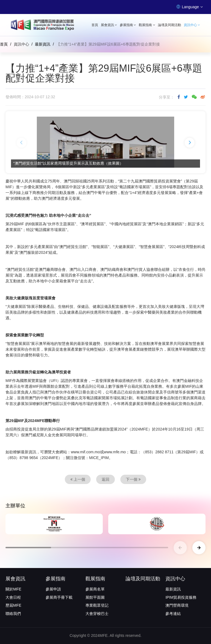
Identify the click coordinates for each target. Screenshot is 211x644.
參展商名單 (95, 589)
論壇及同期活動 (170, 25)
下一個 (133, 479)
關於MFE (13, 589)
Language (189, 7)
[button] (21, 143)
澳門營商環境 (177, 605)
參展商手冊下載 (59, 597)
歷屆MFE (13, 605)
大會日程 (13, 597)
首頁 (95, 25)
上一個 (78, 479)
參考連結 (173, 614)
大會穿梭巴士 (97, 614)
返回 (105, 479)
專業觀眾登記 (97, 605)
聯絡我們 (13, 614)
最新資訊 (43, 44)
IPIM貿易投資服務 (181, 597)
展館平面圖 (95, 597)
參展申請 (53, 589)
